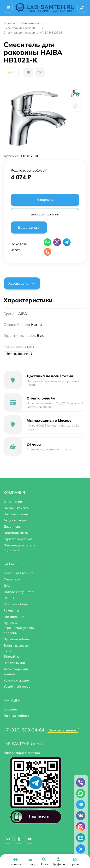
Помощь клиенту (16, 508)
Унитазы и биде (16, 604)
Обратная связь (16, 533)
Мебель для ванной (18, 573)
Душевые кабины (17, 639)
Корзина (10, 709)
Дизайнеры (12, 526)
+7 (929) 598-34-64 (24, 730)
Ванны (9, 598)
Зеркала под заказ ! (19, 539)
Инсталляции (14, 617)
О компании (13, 502)
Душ (7, 586)
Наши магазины (16, 514)
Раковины (11, 610)
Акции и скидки (16, 520)
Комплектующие (16, 680)
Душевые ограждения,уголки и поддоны (20, 628)
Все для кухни (14, 663)
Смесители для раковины (21, 28)
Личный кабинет (16, 716)
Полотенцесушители (19, 592)
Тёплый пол (13, 656)
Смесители (29, 23)
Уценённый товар (17, 686)
